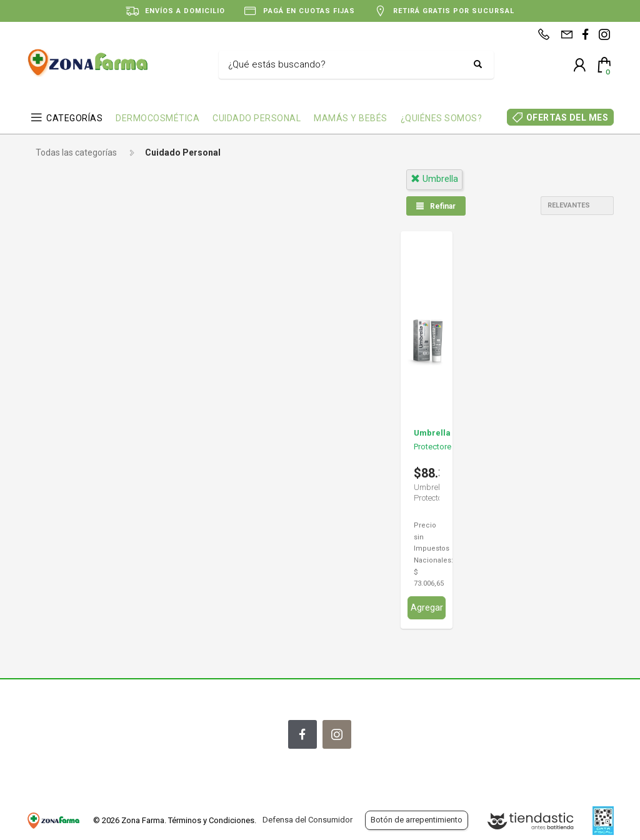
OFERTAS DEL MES (567, 117)
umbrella (434, 179)
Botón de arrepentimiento (417, 820)
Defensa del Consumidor (307, 820)
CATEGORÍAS (74, 118)
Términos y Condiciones (211, 820)
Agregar (427, 607)
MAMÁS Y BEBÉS (351, 118)
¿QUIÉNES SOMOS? (442, 118)
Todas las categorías (76, 152)
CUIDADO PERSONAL (257, 118)
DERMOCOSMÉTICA (157, 118)
